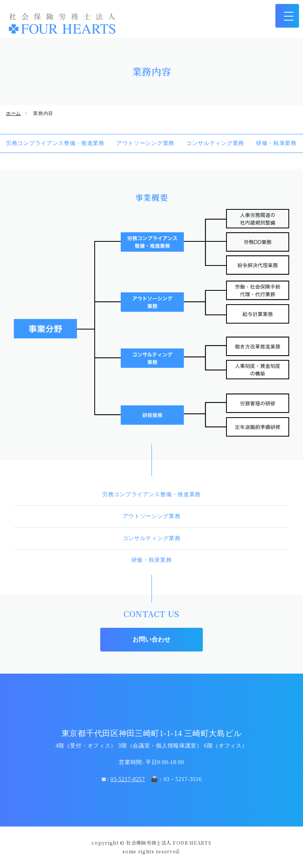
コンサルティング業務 (215, 143)
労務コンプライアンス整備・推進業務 (55, 143)
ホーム (13, 113)
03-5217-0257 (128, 779)
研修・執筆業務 (276, 143)
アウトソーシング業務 (145, 143)
